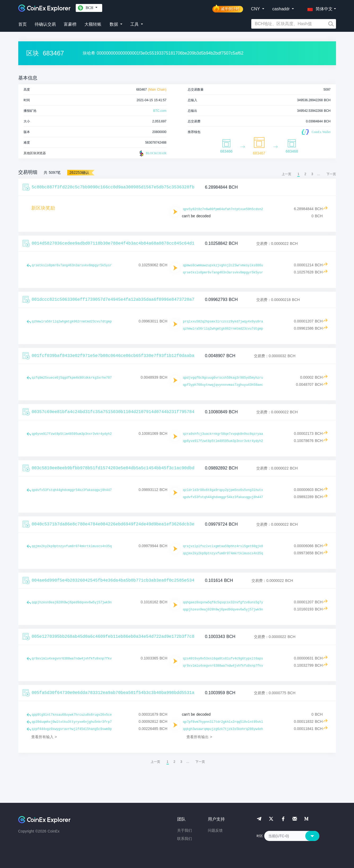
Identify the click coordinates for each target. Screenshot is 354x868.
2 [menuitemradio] (305, 174)
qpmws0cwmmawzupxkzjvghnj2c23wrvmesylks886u (223, 265)
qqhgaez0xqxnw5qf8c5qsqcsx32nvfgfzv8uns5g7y (223, 603)
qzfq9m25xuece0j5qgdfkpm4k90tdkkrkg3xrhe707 (72, 378)
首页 (23, 24)
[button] (319, 8)
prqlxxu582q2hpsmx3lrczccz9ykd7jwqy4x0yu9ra (223, 322)
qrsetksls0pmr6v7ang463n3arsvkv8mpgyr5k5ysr (72, 265)
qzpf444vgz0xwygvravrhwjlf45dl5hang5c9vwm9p (72, 729)
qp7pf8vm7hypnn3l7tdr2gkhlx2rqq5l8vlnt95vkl (223, 722)
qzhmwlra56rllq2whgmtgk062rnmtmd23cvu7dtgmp (72, 322)
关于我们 (185, 830)
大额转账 (93, 24)
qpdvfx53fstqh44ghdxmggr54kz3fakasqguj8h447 (72, 490)
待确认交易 (45, 24)
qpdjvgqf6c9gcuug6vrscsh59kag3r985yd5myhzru (223, 378)
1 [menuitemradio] (299, 174)
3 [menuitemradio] (312, 174)
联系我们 (185, 839)
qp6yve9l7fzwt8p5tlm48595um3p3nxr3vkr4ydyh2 (72, 434)
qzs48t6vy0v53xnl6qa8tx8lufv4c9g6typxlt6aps (223, 659)
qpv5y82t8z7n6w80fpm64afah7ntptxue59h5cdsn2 (223, 209)
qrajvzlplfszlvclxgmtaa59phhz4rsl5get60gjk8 (223, 546)
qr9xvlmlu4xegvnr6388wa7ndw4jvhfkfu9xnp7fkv (72, 659)
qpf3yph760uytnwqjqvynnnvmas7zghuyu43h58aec (223, 385)
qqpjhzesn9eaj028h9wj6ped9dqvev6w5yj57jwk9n (72, 603)
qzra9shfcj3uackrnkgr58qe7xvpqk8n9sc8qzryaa (223, 434)
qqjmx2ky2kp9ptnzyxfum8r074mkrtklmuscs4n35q (72, 546)
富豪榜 (70, 24)
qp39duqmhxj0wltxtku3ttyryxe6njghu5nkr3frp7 (72, 722)
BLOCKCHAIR (152, 153)
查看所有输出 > (199, 737)
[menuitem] (331, 174)
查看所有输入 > (44, 737)
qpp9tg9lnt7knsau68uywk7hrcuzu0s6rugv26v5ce (72, 715)
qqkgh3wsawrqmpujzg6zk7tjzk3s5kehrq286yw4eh (223, 729)
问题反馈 (215, 830)
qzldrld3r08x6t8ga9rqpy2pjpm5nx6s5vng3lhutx (223, 490)
